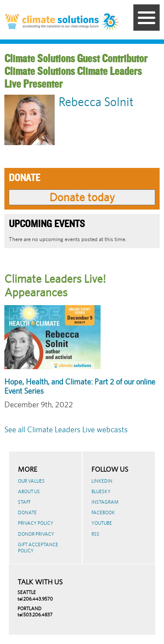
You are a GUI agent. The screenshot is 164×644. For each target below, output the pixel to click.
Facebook (103, 512)
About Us (29, 491)
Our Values (31, 481)
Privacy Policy (36, 523)
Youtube (102, 523)
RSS (95, 534)
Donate (27, 512)
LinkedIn (102, 481)
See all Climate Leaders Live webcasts (66, 429)
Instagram (105, 502)
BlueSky (101, 491)
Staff (24, 502)
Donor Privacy (36, 534)
